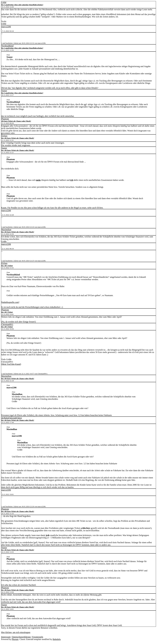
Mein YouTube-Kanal (11, 364)
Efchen (4, 136)
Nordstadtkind (7, 46)
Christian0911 (7, 324)
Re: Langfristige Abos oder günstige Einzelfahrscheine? (22, 5)
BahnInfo (57, 639)
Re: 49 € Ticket (7, 266)
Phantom (5, 119)
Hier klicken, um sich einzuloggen (16, 632)
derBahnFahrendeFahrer (12, 418)
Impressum (6, 637)
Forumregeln (38, 637)
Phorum (15, 639)
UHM (4, 2)
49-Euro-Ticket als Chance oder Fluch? (16, 121)
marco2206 (6, 27)
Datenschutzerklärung (21, 637)
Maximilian (6, 230)
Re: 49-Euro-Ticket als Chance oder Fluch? (18, 138)
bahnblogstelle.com (10, 302)
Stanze (4, 91)
